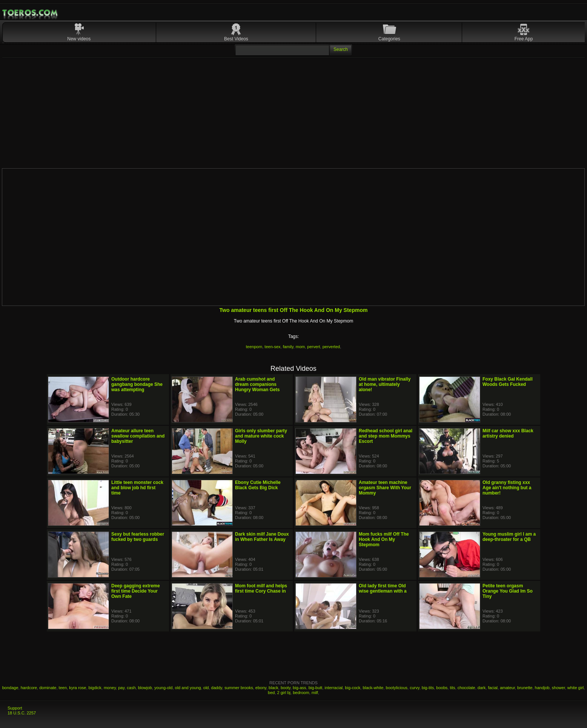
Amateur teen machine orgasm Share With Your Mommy (385, 488)
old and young (188, 688)
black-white (373, 688)
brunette (525, 688)
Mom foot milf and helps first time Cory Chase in (261, 588)
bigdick (95, 688)
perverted (331, 347)
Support (15, 708)
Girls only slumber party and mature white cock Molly (261, 436)
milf (315, 693)
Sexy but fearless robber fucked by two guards (138, 537)
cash (131, 688)
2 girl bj (284, 693)
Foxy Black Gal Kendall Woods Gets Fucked (508, 382)
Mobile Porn (31, 13)
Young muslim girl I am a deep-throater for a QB (509, 537)
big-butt (316, 688)
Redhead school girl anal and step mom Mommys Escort (386, 436)
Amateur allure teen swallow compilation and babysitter (138, 436)
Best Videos (236, 39)
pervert (313, 347)
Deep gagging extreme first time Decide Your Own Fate (136, 591)
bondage (10, 688)
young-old (163, 688)
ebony (261, 688)
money (110, 688)
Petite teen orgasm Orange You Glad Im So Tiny (508, 591)
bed (271, 693)
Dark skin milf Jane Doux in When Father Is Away (262, 537)
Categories (389, 39)
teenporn (254, 347)
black (274, 688)
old (206, 688)
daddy (217, 688)
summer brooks (239, 688)
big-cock (353, 688)
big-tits (428, 688)
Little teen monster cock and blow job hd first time (137, 488)
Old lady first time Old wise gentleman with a (383, 588)
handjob (542, 688)
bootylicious (397, 688)
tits (452, 688)
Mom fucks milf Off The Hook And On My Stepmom (384, 539)
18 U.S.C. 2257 (22, 713)
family (288, 347)
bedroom (301, 693)
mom (300, 347)
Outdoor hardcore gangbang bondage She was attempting (137, 384)
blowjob (145, 688)
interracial (334, 688)
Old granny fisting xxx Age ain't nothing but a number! (507, 488)
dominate (48, 688)
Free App (524, 39)
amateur (507, 688)
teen (63, 688)
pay (121, 688)
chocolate (466, 688)
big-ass (299, 688)
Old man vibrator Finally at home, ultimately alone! (385, 384)
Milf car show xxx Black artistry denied (508, 433)
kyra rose (78, 688)
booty (286, 688)
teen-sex (272, 347)
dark (482, 688)
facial (493, 688)
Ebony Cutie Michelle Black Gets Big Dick (258, 485)
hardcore (29, 688)
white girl (575, 688)
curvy (414, 688)
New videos (79, 39)
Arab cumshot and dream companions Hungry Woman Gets (257, 384)
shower (559, 688)
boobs (442, 688)
